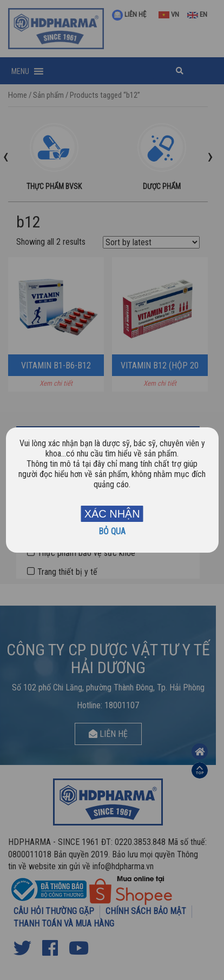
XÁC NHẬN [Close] (112, 514)
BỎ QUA (112, 531)
